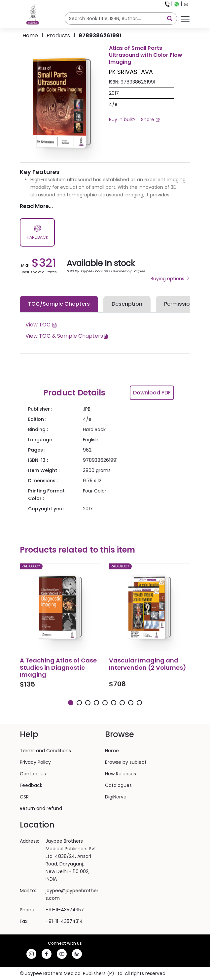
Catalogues (118, 785)
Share (151, 119)
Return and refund (41, 808)
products (58, 35)
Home (30, 35)
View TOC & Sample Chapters (67, 336)
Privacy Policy (35, 762)
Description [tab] (127, 304)
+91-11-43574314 (64, 921)
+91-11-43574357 (65, 910)
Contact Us (33, 774)
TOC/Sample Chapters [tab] (59, 304)
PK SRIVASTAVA (131, 72)
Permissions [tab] (180, 304)
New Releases (121, 774)
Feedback (31, 785)
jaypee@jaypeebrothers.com (72, 894)
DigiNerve (116, 797)
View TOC (41, 325)
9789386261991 (100, 35)
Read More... (36, 206)
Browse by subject (126, 762)
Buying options (170, 279)
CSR (24, 797)
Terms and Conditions (45, 751)
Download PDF (152, 393)
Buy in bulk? (122, 119)
